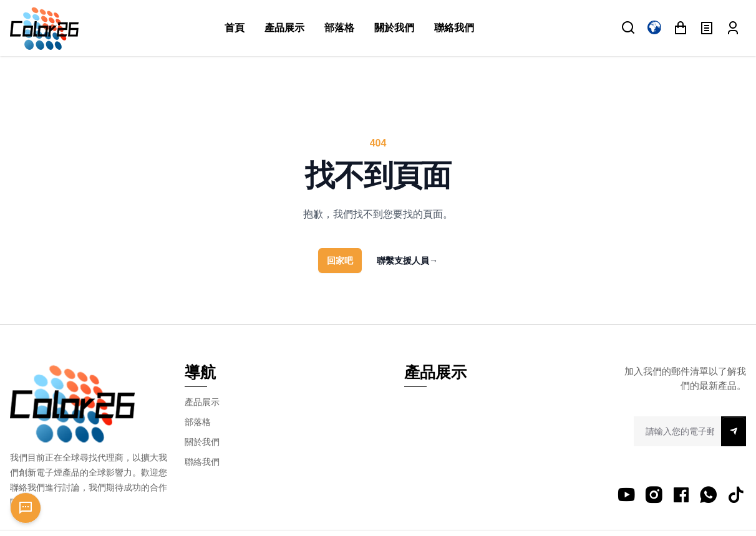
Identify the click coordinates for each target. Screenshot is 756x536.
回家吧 (340, 261)
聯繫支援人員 (407, 261)
